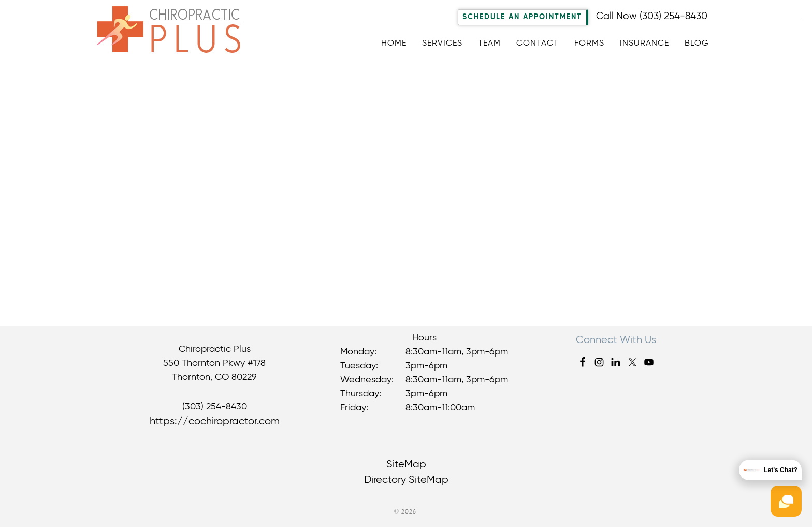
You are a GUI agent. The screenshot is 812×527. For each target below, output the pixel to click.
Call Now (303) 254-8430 (652, 16)
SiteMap (406, 465)
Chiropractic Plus (178, 33)
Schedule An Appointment (522, 17)
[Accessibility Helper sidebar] (800, 15)
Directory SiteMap (406, 480)
